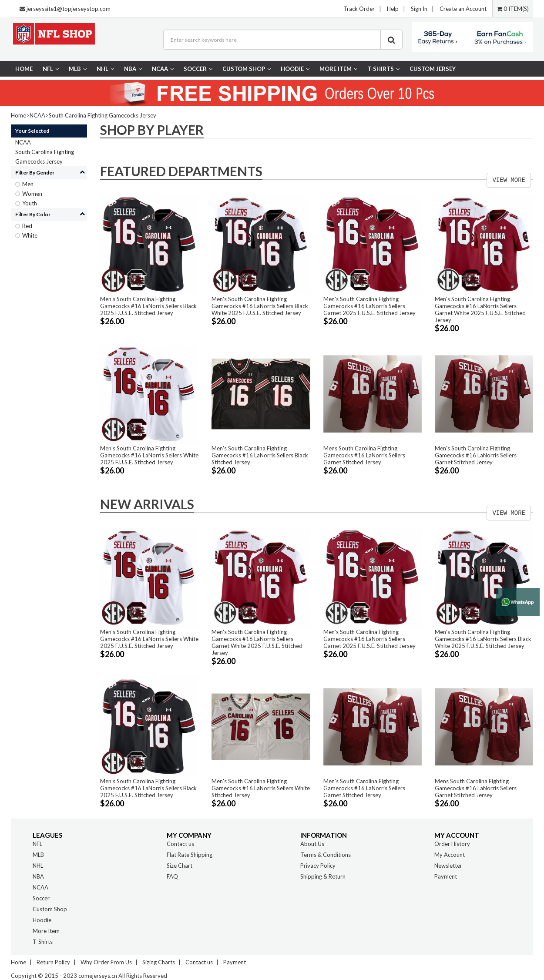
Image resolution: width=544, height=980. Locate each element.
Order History (452, 844)
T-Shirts (383, 69)
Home (24, 69)
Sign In (419, 9)
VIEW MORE (509, 180)
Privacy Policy (318, 866)
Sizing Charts (159, 962)
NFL (51, 69)
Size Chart (180, 866)
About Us (312, 844)
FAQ (172, 876)
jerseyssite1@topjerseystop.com (69, 9)
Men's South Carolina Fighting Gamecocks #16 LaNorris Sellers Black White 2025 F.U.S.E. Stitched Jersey (260, 306)
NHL (105, 69)
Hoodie (295, 69)
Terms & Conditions (326, 855)
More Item (338, 69)
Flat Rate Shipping (190, 855)
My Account (450, 855)
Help (393, 9)
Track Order (359, 9)
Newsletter (448, 866)
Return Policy (53, 962)
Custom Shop (247, 69)
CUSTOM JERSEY (433, 69)
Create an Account (463, 9)
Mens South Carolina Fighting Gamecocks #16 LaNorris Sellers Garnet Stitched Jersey (364, 455)
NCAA (163, 69)
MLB (78, 69)
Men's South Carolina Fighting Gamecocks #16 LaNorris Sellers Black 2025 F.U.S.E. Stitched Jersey (148, 306)
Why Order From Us (106, 962)
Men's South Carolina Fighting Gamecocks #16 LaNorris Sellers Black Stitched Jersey (260, 455)
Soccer (198, 69)
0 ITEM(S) (513, 9)
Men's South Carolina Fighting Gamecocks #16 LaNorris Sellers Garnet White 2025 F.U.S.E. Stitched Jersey (480, 309)
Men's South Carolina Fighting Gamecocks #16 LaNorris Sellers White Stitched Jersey (261, 788)
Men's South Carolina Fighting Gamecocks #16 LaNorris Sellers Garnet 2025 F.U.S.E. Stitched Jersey (369, 306)
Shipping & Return (323, 876)
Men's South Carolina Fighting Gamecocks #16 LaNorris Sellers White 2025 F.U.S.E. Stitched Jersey (149, 455)
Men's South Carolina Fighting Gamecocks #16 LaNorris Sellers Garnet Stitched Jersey (476, 455)
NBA (133, 69)
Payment (446, 876)
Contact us (180, 844)
